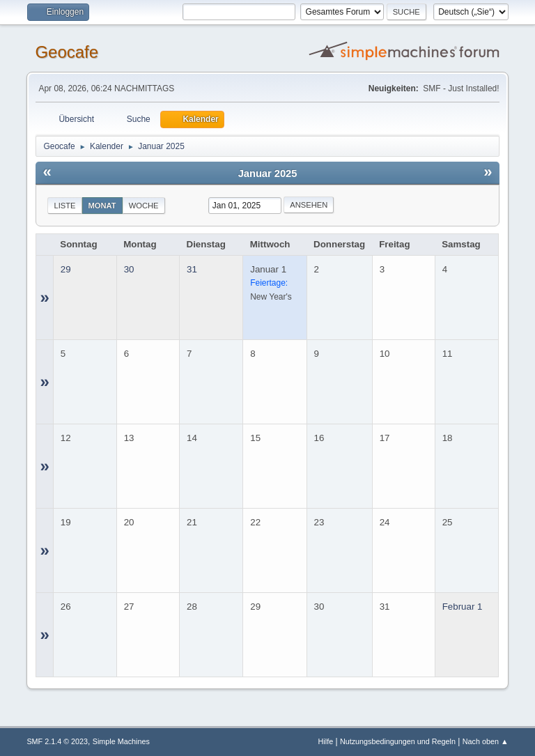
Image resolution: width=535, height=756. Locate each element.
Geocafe (67, 52)
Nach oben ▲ (486, 741)
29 (66, 269)
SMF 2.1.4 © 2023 (57, 741)
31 (192, 269)
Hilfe (326, 741)
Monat (102, 206)
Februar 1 (463, 607)
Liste (64, 206)
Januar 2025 (268, 173)
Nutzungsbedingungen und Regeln (398, 741)
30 (129, 269)
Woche (144, 206)
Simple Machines (121, 741)
